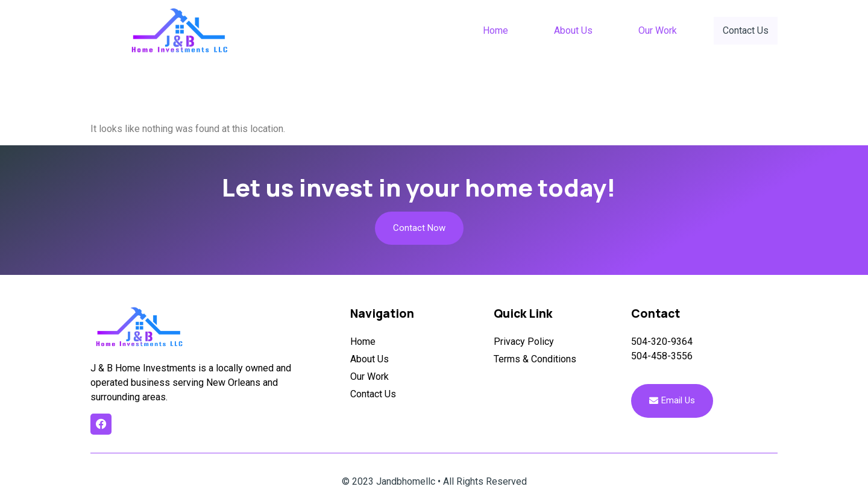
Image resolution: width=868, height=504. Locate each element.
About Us (574, 30)
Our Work (659, 30)
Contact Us (746, 30)
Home (497, 30)
